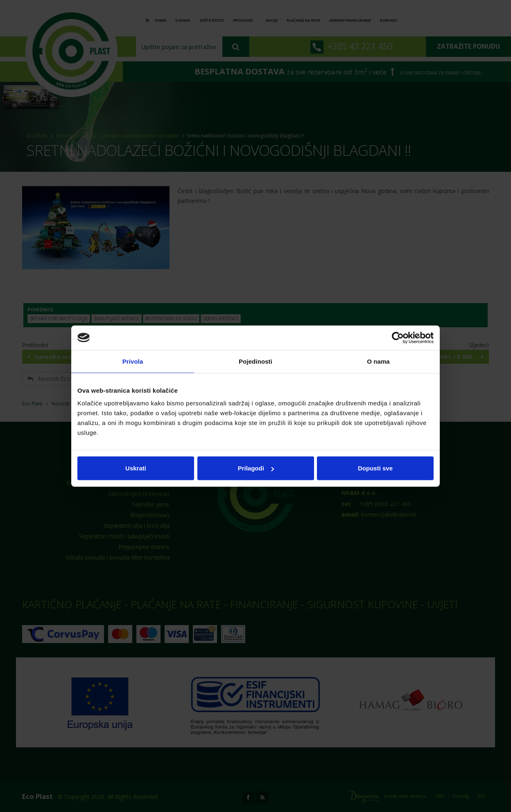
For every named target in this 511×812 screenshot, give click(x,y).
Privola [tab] (133, 361)
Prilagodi (256, 468)
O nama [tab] (378, 361)
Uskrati (136, 468)
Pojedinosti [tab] (255, 361)
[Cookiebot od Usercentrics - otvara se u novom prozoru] (398, 337)
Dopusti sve (375, 468)
